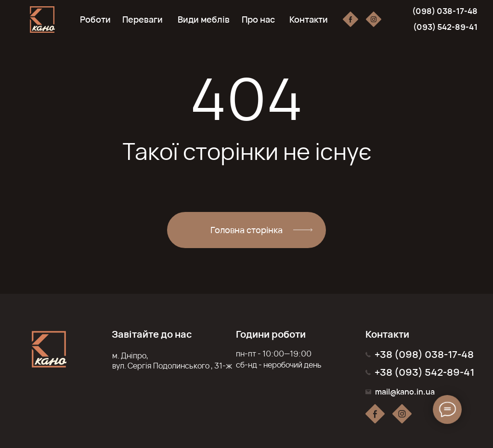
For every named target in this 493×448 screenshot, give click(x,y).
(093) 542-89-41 (445, 27)
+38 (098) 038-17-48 (424, 354)
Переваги (143, 19)
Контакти (309, 19)
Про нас (258, 19)
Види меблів (204, 19)
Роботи (95, 19)
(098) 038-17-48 (445, 11)
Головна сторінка (246, 230)
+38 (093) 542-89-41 (424, 372)
